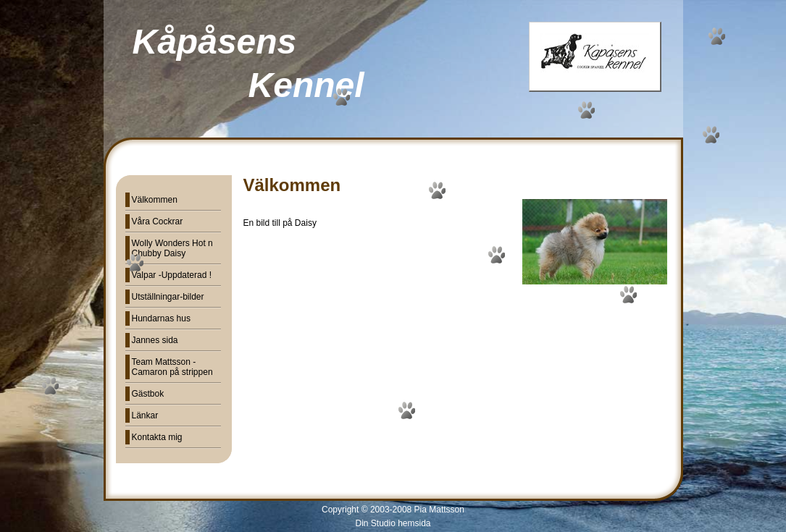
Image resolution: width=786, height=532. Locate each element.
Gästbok (148, 394)
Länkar (145, 415)
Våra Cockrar (158, 221)
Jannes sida (155, 340)
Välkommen (155, 200)
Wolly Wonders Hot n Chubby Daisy (172, 248)
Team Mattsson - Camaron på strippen (172, 367)
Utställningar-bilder (168, 297)
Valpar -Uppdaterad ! (172, 275)
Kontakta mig (157, 437)
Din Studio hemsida (393, 523)
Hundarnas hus (161, 318)
